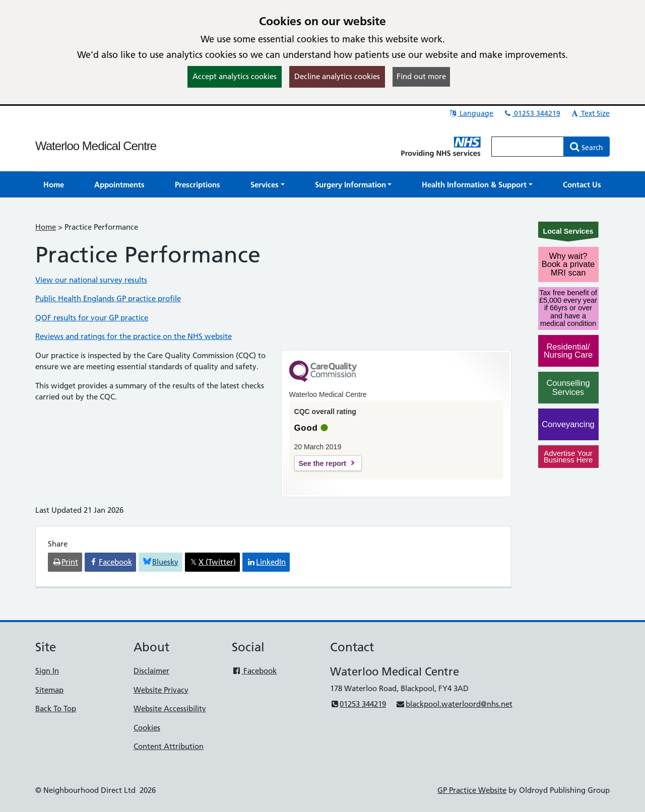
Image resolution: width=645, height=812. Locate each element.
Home (46, 227)
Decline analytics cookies (337, 76)
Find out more (421, 76)
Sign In (47, 671)
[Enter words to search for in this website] (528, 147)
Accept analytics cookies (235, 76)
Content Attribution (169, 746)
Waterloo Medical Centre (96, 146)
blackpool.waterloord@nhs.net (454, 704)
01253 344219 (532, 113)
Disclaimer (151, 671)
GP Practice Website (472, 790)
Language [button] (471, 113)
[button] (268, 185)
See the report (322, 463)
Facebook (254, 671)
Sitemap (49, 690)
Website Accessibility (170, 708)
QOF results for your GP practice (92, 318)
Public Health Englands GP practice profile (108, 298)
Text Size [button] (590, 113)
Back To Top (56, 708)
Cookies (147, 728)
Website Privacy (161, 690)
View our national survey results (91, 280)
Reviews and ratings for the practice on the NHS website (134, 336)
